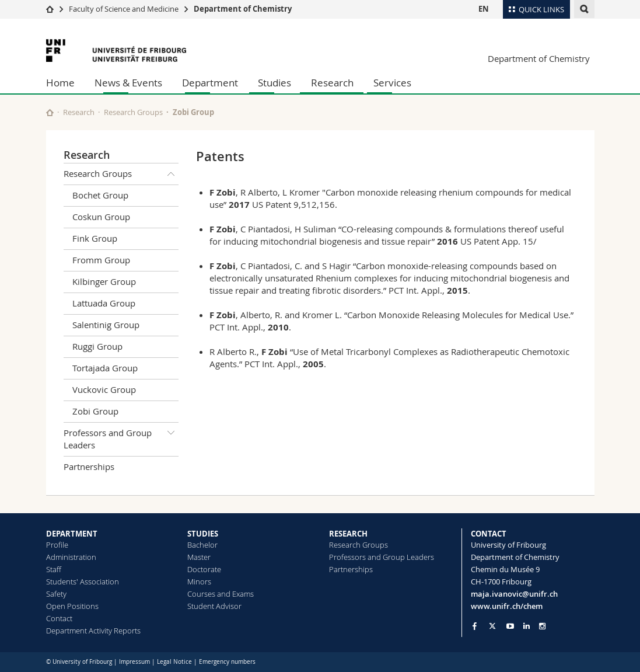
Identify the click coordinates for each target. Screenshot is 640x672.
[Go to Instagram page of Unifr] (542, 626)
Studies (274, 83)
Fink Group (95, 238)
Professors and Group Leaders (121, 437)
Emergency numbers (227, 662)
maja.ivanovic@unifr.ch (514, 594)
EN (484, 9)
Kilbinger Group (104, 281)
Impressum (134, 662)
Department (210, 83)
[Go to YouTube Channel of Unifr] (510, 626)
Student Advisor (214, 606)
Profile (57, 545)
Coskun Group (101, 217)
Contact (59, 618)
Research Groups (133, 112)
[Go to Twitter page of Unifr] (492, 626)
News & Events (128, 83)
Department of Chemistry (243, 9)
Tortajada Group (105, 368)
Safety (56, 594)
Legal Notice (174, 662)
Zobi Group (193, 112)
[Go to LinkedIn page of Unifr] (527, 626)
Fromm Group (101, 260)
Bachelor (202, 545)
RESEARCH (348, 534)
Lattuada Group (104, 303)
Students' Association (83, 582)
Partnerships (89, 466)
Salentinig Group (106, 325)
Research (332, 83)
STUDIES (203, 534)
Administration (71, 557)
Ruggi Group (97, 346)
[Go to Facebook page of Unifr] (475, 626)
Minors (199, 582)
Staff (54, 569)
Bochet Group (100, 195)
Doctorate (204, 569)
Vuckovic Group (104, 389)
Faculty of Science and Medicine (124, 9)
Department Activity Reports (93, 631)
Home (60, 83)
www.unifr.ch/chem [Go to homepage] (507, 606)
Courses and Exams (221, 594)
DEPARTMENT (72, 534)
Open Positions (72, 606)
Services (392, 83)
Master (199, 557)
